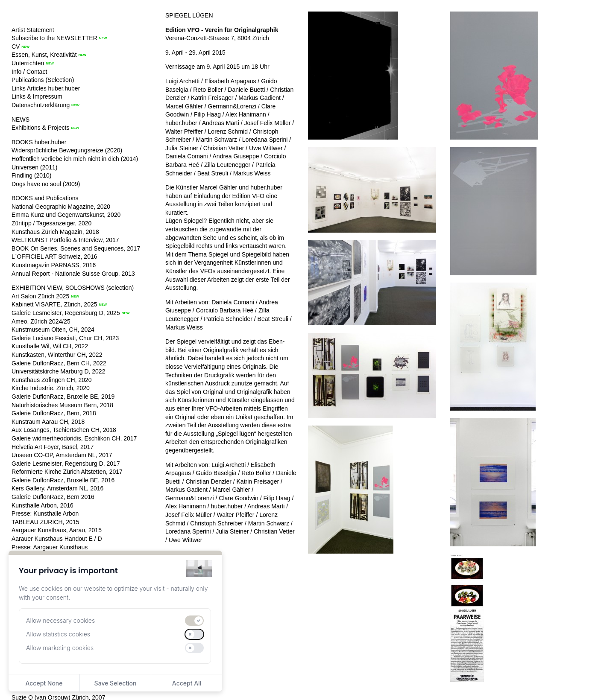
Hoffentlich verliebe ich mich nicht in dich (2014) (75, 159)
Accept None (44, 683)
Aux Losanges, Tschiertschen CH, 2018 (64, 430)
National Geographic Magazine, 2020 (61, 207)
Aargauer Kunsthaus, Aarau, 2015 (57, 530)
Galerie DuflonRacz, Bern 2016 (53, 497)
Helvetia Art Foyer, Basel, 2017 (53, 447)
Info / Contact (29, 72)
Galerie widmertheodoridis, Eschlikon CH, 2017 (74, 438)
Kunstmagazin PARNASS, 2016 (54, 265)
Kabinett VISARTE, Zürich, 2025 (54, 304)
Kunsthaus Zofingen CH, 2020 (52, 380)
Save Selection (116, 683)
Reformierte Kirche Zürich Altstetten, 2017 (67, 472)
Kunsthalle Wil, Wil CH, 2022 (50, 346)
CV (16, 47)
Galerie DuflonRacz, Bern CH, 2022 (59, 363)
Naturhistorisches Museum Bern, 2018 (62, 405)
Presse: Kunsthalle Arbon (45, 513)
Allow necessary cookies (60, 620)
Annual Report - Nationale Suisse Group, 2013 (73, 274)
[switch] (194, 621)
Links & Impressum (37, 96)
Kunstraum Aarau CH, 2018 (48, 422)
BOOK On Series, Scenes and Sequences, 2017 (76, 248)
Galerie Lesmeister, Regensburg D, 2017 (66, 464)
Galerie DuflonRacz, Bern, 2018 (54, 413)
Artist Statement (33, 30)
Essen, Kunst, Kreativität (44, 55)
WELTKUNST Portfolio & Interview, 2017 (65, 240)
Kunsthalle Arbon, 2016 (43, 505)
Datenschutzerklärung (41, 105)
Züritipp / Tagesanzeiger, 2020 (51, 223)
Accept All (187, 683)
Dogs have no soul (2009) (46, 184)
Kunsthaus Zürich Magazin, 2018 (55, 232)
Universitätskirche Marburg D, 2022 (58, 371)
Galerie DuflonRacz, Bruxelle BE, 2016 (63, 480)
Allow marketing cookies (60, 648)
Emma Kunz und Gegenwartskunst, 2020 (66, 215)
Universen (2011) (34, 167)
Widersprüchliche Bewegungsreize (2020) (67, 150)
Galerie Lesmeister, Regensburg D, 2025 (66, 313)
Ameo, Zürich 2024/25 (41, 321)
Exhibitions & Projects (40, 128)
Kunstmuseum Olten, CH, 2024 (53, 330)
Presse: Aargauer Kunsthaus (50, 547)
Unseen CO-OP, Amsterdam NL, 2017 (62, 455)
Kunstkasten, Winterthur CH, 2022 (57, 355)
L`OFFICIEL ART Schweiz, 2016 (54, 257)
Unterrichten (28, 63)
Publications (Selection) (43, 80)
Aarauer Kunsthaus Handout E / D (57, 539)
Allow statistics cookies (58, 634)
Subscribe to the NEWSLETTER (54, 38)
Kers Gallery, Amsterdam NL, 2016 (57, 488)
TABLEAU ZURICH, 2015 (45, 522)
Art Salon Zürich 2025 (40, 296)
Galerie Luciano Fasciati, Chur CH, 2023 (65, 338)
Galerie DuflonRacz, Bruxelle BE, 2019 (63, 397)
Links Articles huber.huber (46, 88)
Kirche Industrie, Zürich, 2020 (51, 388)
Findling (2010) (31, 175)
